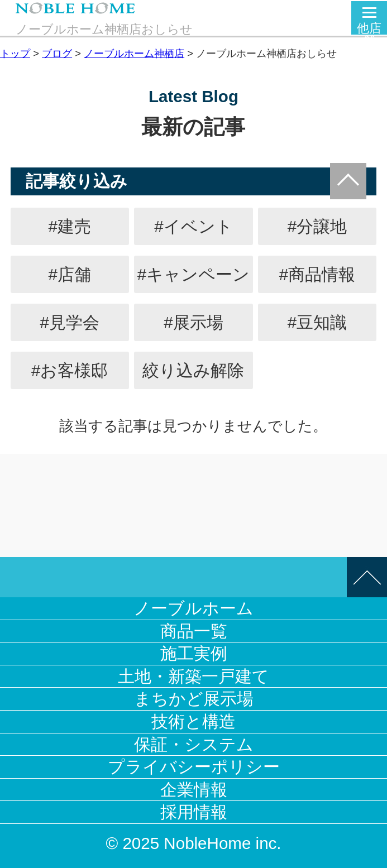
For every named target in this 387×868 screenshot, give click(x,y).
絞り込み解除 (193, 370)
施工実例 (194, 653)
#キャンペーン (193, 274)
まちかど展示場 (194, 699)
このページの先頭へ (367, 577)
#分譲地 (317, 226)
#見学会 (70, 322)
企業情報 (194, 790)
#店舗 (70, 274)
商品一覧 (194, 631)
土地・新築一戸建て (193, 676)
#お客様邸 (70, 370)
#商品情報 (317, 274)
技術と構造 (193, 721)
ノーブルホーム (193, 608)
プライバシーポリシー (194, 767)
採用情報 (194, 812)
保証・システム (194, 744)
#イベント (193, 226)
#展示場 (193, 322)
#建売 (70, 226)
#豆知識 (317, 322)
